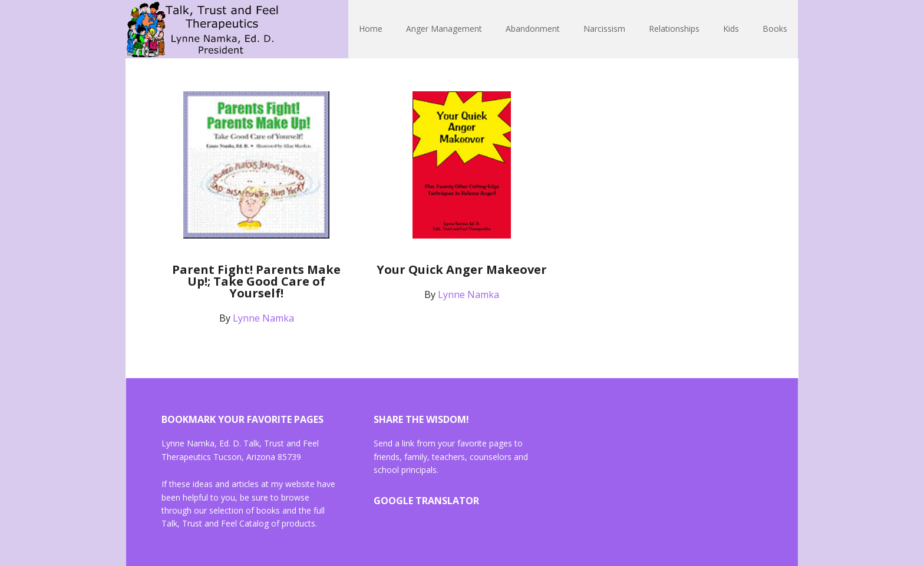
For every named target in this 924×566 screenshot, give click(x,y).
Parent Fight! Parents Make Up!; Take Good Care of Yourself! (256, 281)
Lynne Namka (203, 29)
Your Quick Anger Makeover (462, 269)
